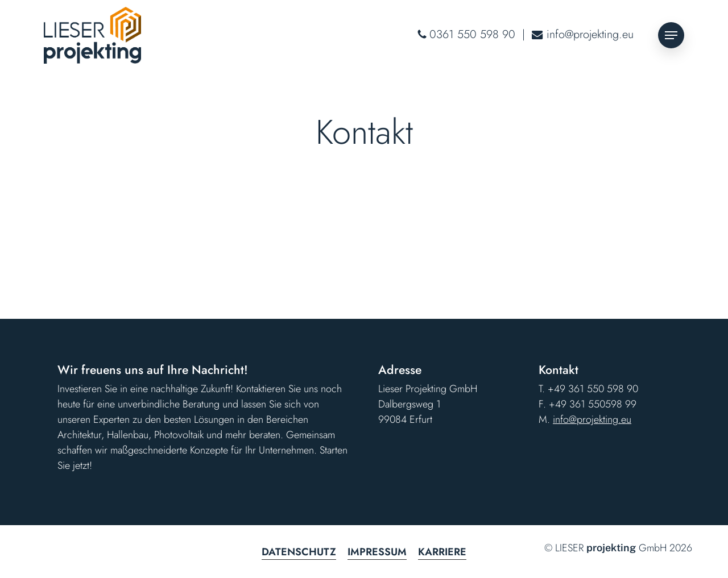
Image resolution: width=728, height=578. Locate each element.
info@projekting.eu (590, 35)
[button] (671, 36)
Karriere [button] (442, 552)
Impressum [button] (377, 552)
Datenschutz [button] (299, 552)
